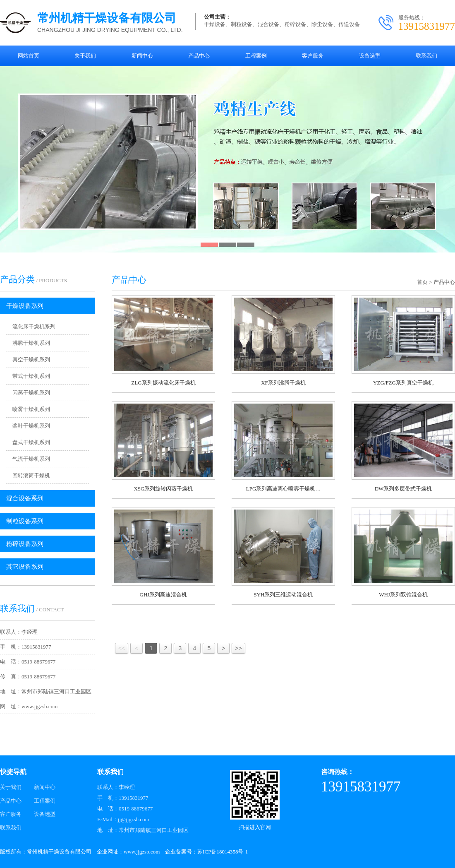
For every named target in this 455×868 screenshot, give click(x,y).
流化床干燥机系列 (34, 326)
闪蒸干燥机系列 (31, 393)
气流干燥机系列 (31, 459)
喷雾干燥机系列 (31, 409)
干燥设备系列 (25, 306)
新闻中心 (45, 787)
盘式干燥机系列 (31, 442)
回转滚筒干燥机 (31, 475)
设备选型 (45, 814)
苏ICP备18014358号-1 (223, 852)
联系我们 (11, 828)
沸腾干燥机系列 (31, 343)
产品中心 (444, 282)
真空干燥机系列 (31, 359)
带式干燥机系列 (31, 376)
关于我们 (11, 787)
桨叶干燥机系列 (31, 426)
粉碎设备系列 (25, 544)
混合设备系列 (25, 498)
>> (238, 648)
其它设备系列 (25, 567)
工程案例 (45, 801)
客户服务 (11, 814)
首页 (422, 282)
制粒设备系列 (25, 521)
